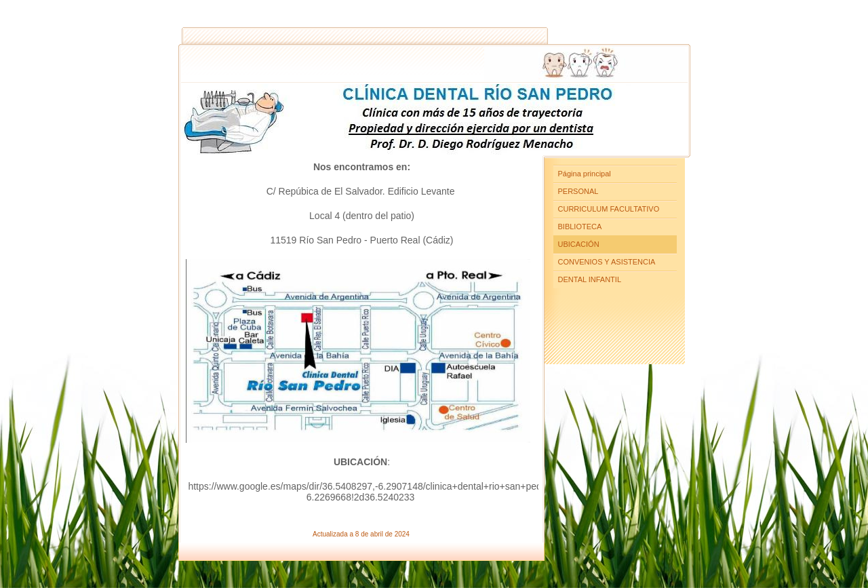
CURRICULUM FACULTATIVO (609, 209)
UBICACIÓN (579, 244)
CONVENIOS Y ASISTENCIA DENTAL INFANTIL (607, 271)
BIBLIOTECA (580, 227)
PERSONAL (578, 191)
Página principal (585, 174)
